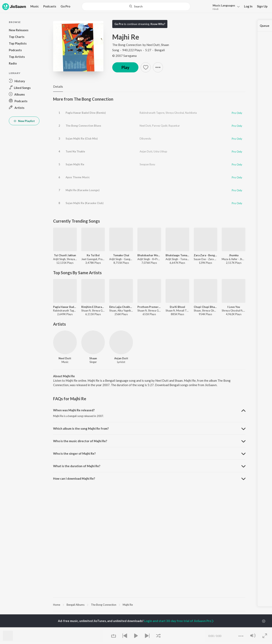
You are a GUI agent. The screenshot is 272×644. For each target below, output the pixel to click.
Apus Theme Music (78, 177)
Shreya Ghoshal (175, 113)
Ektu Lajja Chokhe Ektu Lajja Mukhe (121, 307)
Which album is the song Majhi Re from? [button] (81, 428)
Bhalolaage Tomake (177, 255)
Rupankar (174, 126)
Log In (248, 6)
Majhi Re (128, 605)
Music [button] (35, 6)
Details (58, 86)
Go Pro (65, 6)
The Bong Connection (127, 45)
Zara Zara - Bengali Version (206, 255)
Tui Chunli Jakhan (65, 255)
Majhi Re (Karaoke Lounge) (82, 190)
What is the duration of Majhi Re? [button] (77, 466)
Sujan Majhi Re (75, 164)
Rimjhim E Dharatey (93, 307)
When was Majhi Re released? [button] (74, 410)
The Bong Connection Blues (83, 126)
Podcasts (50, 6)
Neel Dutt (153, 45)
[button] (225, 7)
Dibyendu (145, 139)
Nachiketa (191, 113)
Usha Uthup (160, 151)
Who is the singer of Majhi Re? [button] (74, 453)
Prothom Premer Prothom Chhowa (149, 307)
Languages (224, 5)
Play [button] (125, 67)
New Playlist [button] (24, 121)
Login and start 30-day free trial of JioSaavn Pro (179, 621)
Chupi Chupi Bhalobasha (206, 307)
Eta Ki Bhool (177, 307)
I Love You (234, 307)
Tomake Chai (121, 255)
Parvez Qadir (160, 126)
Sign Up (262, 6)
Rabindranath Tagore (152, 113)
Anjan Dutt (146, 151)
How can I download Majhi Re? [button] (74, 478)
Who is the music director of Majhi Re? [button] (80, 441)
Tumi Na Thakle (75, 151)
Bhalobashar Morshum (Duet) (149, 255)
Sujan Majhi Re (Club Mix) (82, 139)
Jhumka (234, 255)
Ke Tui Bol (93, 255)
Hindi (216, 9)
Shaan (165, 45)
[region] (149, 604)
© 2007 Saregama (124, 56)
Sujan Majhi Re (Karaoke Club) (84, 203)
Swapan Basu (147, 164)
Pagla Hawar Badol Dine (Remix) (86, 113)
